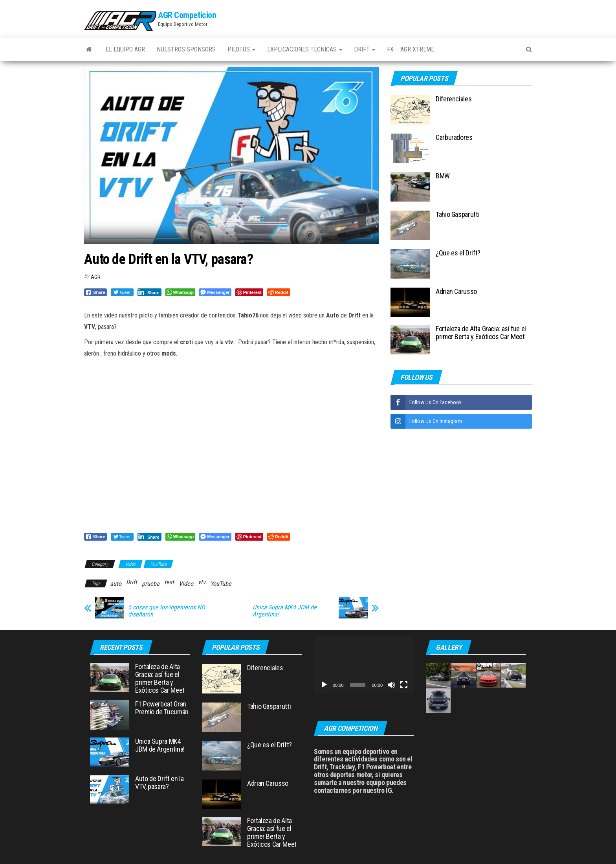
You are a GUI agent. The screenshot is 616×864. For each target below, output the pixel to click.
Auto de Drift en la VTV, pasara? (159, 782)
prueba (151, 584)
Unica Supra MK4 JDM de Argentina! (285, 611)
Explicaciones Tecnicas (305, 49)
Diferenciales (454, 99)
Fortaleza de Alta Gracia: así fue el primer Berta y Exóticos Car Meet (481, 333)
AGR (96, 277)
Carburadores (454, 137)
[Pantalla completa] (404, 685)
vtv (202, 582)
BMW (443, 176)
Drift (365, 49)
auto (116, 584)
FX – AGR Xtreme (411, 49)
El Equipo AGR (125, 49)
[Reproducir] (324, 685)
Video (130, 564)
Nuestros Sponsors (186, 49)
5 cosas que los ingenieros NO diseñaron (167, 611)
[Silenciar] (391, 685)
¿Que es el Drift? (458, 253)
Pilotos (241, 49)
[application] (364, 664)
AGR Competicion (187, 15)
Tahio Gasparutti (457, 214)
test (169, 582)
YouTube (158, 564)
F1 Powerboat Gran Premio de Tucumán (162, 708)
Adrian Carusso (456, 291)
